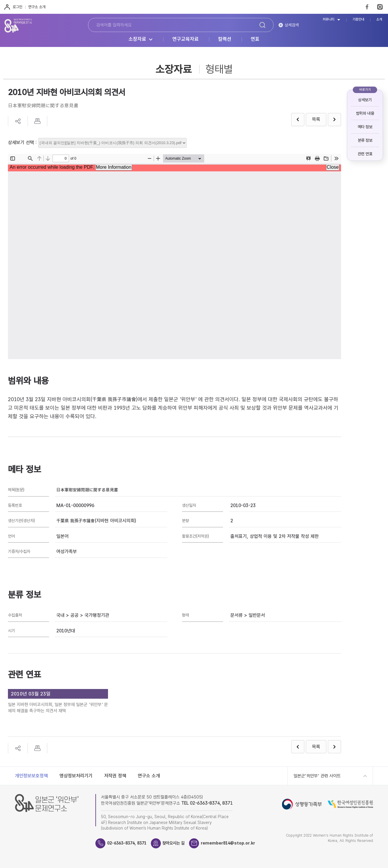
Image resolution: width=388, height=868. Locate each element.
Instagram (380, 7)
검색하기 (262, 25)
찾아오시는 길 (179, 843)
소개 (379, 20)
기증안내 (358, 20)
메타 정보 (365, 127)
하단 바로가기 (0, 0)
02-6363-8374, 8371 (129, 843)
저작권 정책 (115, 776)
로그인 (17, 7)
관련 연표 (365, 154)
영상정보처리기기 (76, 776)
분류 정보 (365, 140)
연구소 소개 (37, 7)
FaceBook (367, 7)
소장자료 (137, 39)
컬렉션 (225, 39)
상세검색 (292, 25)
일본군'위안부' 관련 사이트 (317, 776)
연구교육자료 (185, 39)
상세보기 (365, 100)
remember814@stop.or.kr (236, 843)
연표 (255, 39)
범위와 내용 (365, 113)
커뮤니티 (328, 20)
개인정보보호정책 (31, 776)
